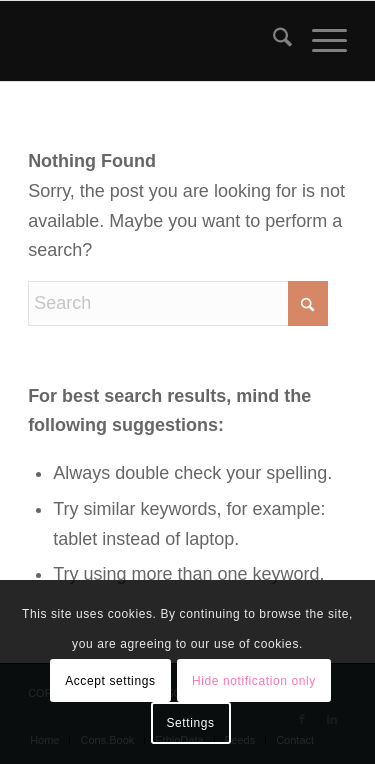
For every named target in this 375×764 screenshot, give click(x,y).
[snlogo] (155, 41)
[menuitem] (272, 41)
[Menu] (319, 41)
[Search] (272, 41)
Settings (190, 723)
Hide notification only (254, 681)
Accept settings (110, 681)
